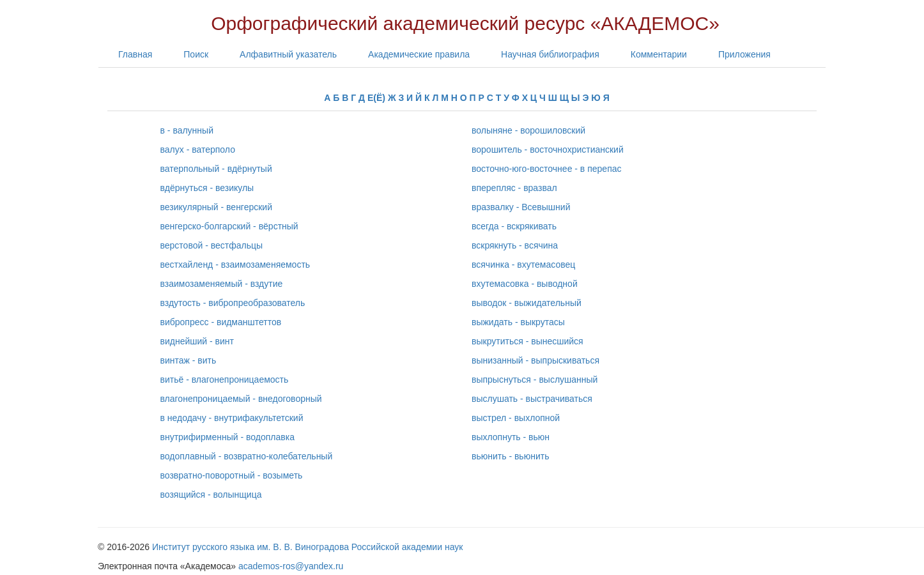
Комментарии (659, 54)
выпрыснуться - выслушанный (535, 379)
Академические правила (419, 54)
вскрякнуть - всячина (515, 245)
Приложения (744, 54)
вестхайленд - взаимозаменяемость (235, 264)
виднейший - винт (197, 341)
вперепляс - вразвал (514, 188)
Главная (135, 54)
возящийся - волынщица (211, 494)
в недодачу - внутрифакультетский (232, 418)
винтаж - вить (189, 360)
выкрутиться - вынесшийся (527, 341)
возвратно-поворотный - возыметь (232, 475)
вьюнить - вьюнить (510, 456)
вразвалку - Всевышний (521, 207)
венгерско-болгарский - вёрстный (229, 226)
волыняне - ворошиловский (528, 130)
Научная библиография (550, 54)
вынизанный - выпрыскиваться (535, 360)
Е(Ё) (376, 98)
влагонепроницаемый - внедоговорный (241, 399)
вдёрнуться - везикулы (207, 188)
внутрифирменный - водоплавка (227, 437)
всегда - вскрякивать (514, 226)
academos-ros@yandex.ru (291, 566)
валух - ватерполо (198, 149)
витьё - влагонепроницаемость (225, 379)
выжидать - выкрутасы (518, 322)
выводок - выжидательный (527, 303)
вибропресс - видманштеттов (221, 322)
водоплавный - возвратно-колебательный (247, 456)
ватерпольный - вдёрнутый (216, 169)
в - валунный (187, 130)
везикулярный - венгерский (217, 207)
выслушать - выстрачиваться (532, 399)
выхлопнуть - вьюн (511, 437)
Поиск (196, 54)
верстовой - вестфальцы (212, 245)
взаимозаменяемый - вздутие (222, 284)
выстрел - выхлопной (516, 418)
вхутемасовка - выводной (525, 284)
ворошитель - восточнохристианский (548, 149)
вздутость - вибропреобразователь (233, 303)
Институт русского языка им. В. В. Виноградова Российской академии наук (307, 547)
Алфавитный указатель (288, 54)
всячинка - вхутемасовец (523, 264)
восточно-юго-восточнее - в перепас (547, 169)
